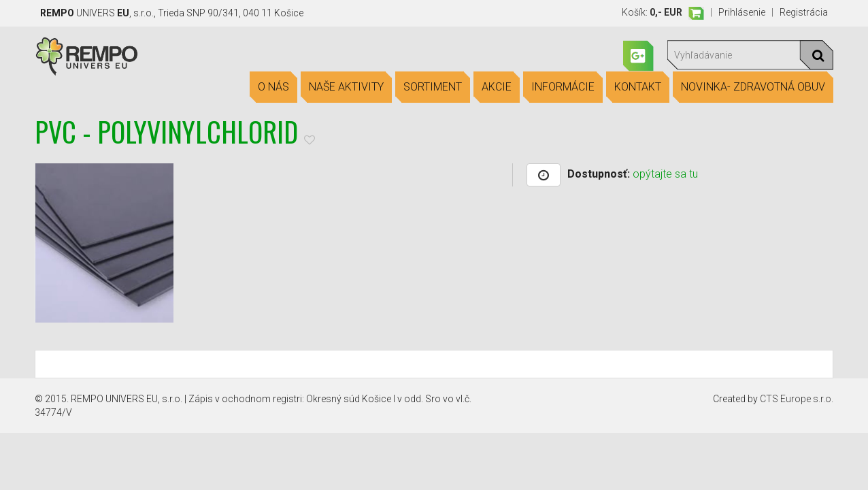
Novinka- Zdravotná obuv (753, 87)
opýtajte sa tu (665, 174)
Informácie (563, 87)
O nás (273, 87)
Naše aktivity (346, 87)
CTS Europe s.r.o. (797, 399)
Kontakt (638, 87)
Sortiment (433, 87)
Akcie (497, 87)
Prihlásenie (742, 12)
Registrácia (804, 12)
